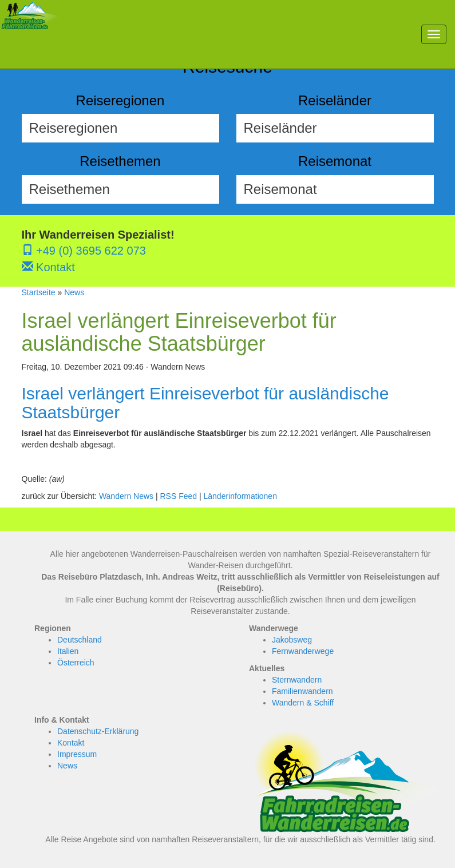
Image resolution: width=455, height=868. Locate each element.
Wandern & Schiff (303, 703)
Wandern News (126, 496)
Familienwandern (302, 691)
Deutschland (80, 640)
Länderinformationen (240, 496)
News (74, 292)
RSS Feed (178, 496)
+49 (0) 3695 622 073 (84, 251)
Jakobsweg (292, 640)
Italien (68, 651)
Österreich (76, 663)
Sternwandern (297, 680)
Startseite (39, 292)
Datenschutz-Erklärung (98, 731)
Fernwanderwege (303, 651)
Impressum (77, 754)
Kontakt (48, 267)
